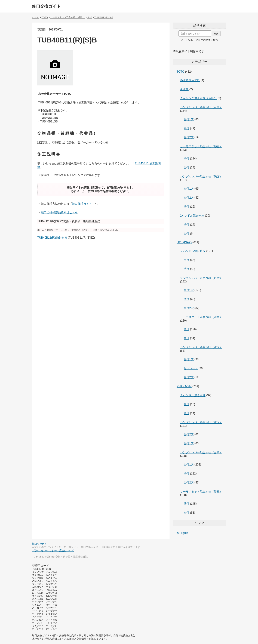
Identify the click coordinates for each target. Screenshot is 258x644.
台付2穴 (189, 137)
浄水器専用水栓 (190, 80)
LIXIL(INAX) (184, 242)
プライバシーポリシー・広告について (53, 550)
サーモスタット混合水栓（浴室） (201, 146)
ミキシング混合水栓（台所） (198, 98)
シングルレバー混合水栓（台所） (201, 107)
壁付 (186, 128)
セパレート (191, 368)
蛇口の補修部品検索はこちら (59, 212)
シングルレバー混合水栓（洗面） (201, 176)
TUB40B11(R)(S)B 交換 (52, 238)
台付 (186, 167)
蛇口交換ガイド (47, 6)
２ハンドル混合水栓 (193, 251)
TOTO (180, 72)
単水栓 (184, 89)
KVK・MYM (184, 386)
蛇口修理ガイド (82, 204)
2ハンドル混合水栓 (192, 216)
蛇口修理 (182, 533)
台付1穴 (189, 119)
